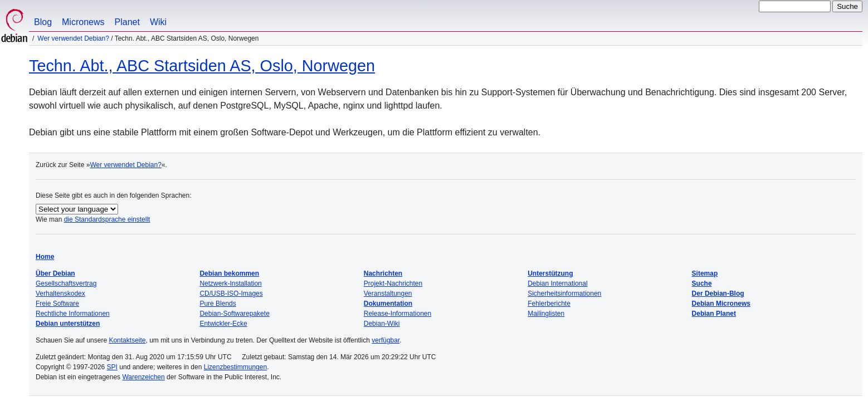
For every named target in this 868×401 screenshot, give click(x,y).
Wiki (158, 22)
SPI (112, 367)
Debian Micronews (721, 304)
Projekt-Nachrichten (393, 283)
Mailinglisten (546, 314)
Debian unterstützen (68, 324)
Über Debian (55, 273)
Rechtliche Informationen (73, 314)
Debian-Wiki (382, 324)
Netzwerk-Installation (230, 283)
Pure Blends (218, 304)
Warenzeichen (143, 377)
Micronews (83, 22)
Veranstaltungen (388, 294)
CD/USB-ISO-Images (231, 294)
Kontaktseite (127, 340)
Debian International (557, 283)
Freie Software (57, 304)
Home (45, 257)
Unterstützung (550, 273)
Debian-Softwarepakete (234, 314)
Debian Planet (714, 314)
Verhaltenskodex (60, 294)
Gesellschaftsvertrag (66, 283)
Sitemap (705, 273)
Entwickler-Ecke (223, 324)
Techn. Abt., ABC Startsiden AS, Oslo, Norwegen (202, 66)
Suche (702, 283)
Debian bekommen (229, 273)
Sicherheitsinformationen (564, 294)
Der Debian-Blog (718, 294)
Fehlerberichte (549, 304)
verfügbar (386, 340)
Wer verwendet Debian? (73, 38)
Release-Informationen (398, 314)
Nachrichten (383, 273)
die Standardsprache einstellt (107, 219)
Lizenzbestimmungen (235, 367)
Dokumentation (388, 304)
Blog (43, 22)
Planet (127, 22)
